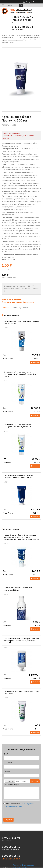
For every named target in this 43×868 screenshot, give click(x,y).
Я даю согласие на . (18, 805)
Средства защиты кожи (24, 38)
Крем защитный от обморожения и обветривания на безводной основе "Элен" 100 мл (20, 374)
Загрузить (35, 781)
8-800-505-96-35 (22, 17)
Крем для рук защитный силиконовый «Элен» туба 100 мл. (21, 692)
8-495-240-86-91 (22, 27)
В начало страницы (39, 834)
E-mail (7, 772)
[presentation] (21, 813)
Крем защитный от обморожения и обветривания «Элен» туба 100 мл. (17, 426)
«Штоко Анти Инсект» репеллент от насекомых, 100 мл (18, 589)
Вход (28, 2)
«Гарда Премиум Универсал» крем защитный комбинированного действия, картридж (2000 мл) (21, 641)
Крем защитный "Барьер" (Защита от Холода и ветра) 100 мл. (21, 322)
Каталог (12, 35)
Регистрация (37, 2)
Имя (6, 754)
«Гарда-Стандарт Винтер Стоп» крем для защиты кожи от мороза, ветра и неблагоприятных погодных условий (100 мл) (21, 537)
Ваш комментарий (11, 784)
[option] (21, 80)
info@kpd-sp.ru (21, 20)
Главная (4, 35)
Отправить (8, 820)
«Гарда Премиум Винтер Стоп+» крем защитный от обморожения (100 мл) (18, 476)
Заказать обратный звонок (11, 859)
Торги (10, 5)
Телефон (8, 763)
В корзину (36, 362)
